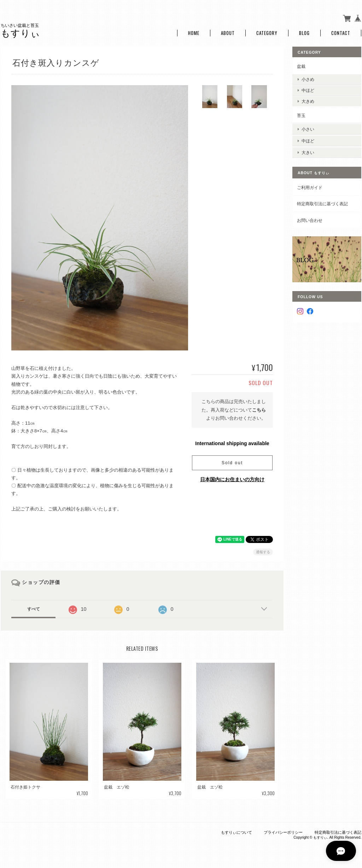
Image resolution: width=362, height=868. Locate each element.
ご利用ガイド (310, 185)
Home (194, 33)
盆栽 (301, 66)
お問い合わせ (310, 218)
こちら (259, 409)
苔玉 (301, 115)
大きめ (308, 101)
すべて (34, 609)
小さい (308, 128)
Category (267, 33)
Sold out (232, 462)
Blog (304, 33)
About (228, 33)
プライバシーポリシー (283, 832)
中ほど (308, 90)
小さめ (308, 79)
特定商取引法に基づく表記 (322, 202)
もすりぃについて (237, 832)
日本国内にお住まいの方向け (232, 479)
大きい (308, 150)
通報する (263, 552)
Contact (341, 33)
